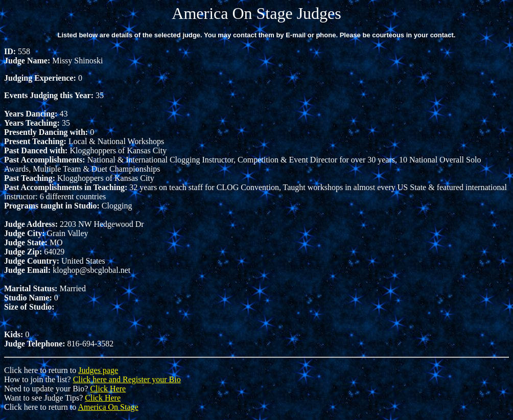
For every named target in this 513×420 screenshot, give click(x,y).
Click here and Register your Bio (127, 379)
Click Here (108, 389)
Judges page (98, 370)
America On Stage (108, 407)
